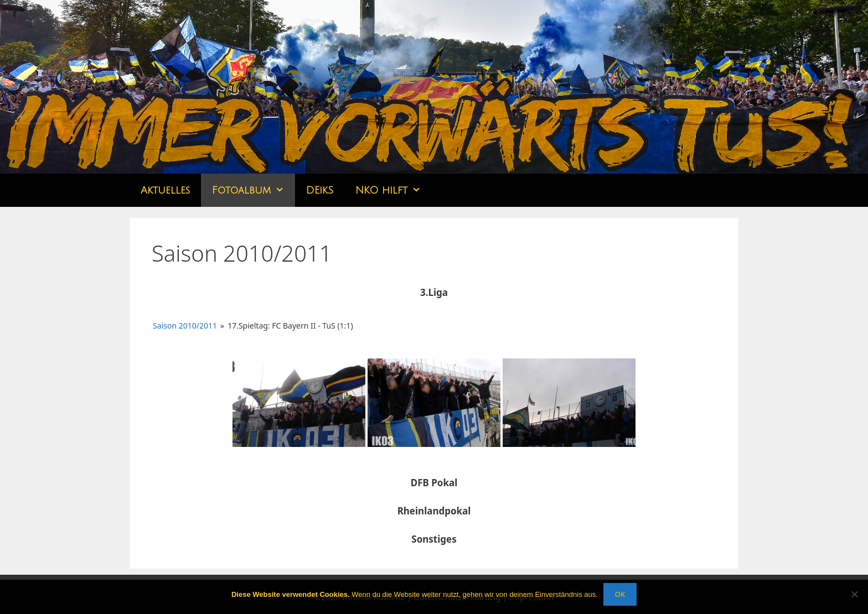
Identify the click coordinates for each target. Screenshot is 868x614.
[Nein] (854, 594)
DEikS (320, 190)
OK (620, 594)
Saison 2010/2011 (185, 326)
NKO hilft (394, 190)
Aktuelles (165, 190)
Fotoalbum (254, 190)
